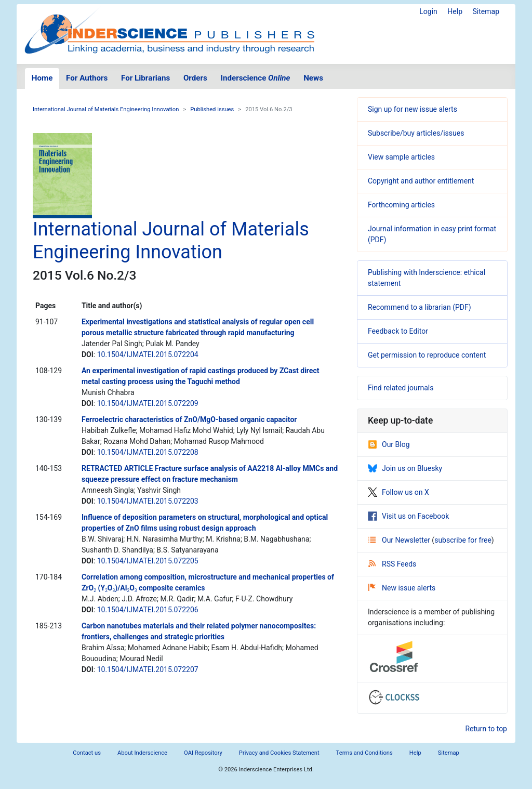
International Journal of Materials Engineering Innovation (106, 109)
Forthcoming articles (401, 205)
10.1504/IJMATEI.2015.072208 (148, 452)
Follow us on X (398, 492)
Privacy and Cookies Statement (279, 753)
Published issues (212, 109)
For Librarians (145, 78)
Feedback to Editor (398, 331)
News (313, 78)
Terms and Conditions (364, 753)
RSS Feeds (392, 564)
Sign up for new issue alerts (413, 109)
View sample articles (401, 157)
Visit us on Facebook (408, 516)
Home (42, 78)
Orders (195, 78)
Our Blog (389, 444)
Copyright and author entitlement (421, 181)
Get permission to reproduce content (427, 355)
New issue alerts (402, 588)
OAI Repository (203, 753)
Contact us (87, 753)
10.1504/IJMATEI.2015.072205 (148, 561)
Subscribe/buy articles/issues (416, 133)
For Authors (87, 78)
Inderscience (256, 78)
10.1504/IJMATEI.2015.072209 (148, 403)
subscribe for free (463, 540)
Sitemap (486, 11)
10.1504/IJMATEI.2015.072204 (148, 354)
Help (455, 11)
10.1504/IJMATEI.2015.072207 (148, 669)
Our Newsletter (400, 540)
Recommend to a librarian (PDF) (420, 307)
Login (428, 11)
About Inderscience (142, 753)
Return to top (486, 729)
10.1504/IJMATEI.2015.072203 (148, 501)
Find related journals (401, 388)
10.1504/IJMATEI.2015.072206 (148, 610)
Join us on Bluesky (405, 468)
